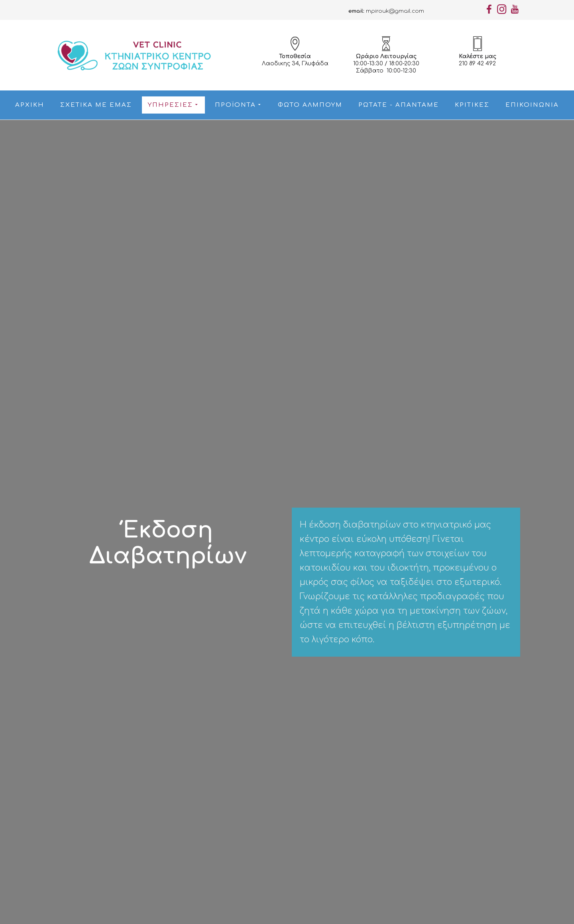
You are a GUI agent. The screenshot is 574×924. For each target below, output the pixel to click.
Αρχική (30, 105)
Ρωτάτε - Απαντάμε (399, 105)
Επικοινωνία (532, 105)
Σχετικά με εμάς (96, 105)
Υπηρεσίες (172, 105)
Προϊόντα (237, 105)
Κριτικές (472, 105)
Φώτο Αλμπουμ (310, 105)
